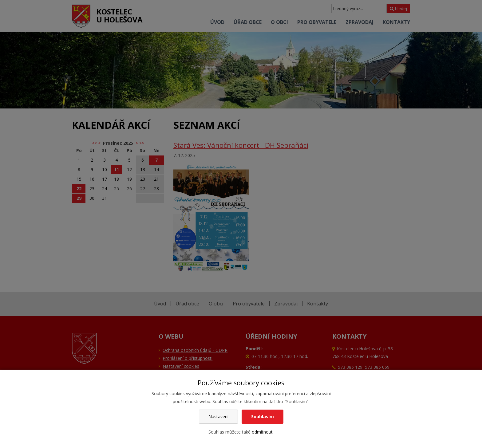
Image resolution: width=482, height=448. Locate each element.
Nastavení (218, 417)
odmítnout (262, 432)
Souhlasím (263, 417)
